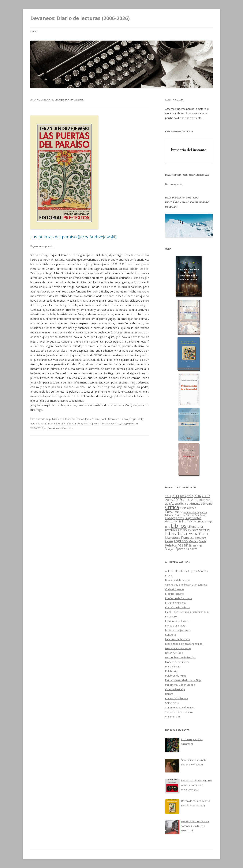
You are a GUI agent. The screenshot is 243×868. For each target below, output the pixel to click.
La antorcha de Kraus (178, 639)
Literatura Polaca (118, 419)
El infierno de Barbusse (179, 598)
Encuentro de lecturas (178, 621)
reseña (184, 545)
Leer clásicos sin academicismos (184, 644)
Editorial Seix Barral (196, 515)
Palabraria (171, 671)
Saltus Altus (172, 703)
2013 (175, 496)
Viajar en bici (172, 717)
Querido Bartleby (175, 689)
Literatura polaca (110, 423)
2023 (208, 500)
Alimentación (198, 504)
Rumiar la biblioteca (176, 698)
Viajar (170, 549)
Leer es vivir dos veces (178, 648)
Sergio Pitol (135, 419)
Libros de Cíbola (174, 653)
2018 (169, 500)
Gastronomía (173, 521)
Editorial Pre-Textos (73, 419)
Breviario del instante (178, 580)
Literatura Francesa (180, 538)
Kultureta (170, 635)
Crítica (172, 507)
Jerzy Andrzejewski (96, 419)
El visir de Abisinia (175, 603)
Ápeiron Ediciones (187, 549)
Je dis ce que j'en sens (178, 630)
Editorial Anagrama (196, 512)
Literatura (195, 527)
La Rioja (208, 522)
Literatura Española (187, 533)
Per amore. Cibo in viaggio (180, 685)
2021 (194, 500)
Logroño (181, 541)
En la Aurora (172, 616)
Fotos (180, 518)
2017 (206, 496)
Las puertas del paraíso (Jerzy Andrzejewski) (73, 237)
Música (193, 541)
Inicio (34, 32)
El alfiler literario (174, 594)
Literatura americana (176, 530)
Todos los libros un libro (179, 712)
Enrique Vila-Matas (176, 626)
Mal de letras (173, 666)
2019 (178, 500)
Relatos (171, 545)
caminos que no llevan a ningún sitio (186, 585)
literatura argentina (199, 530)
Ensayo (170, 518)
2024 (167, 504)
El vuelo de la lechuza (178, 607)
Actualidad (180, 503)
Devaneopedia (174, 184)
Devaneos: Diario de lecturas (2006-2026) (80, 18)
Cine (209, 503)
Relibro (169, 694)
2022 (202, 500)
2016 (197, 496)
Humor (188, 521)
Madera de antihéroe (178, 662)
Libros (179, 526)
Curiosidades (188, 508)
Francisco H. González (61, 428)
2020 (186, 500)
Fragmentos (193, 518)
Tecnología (197, 546)
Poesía (202, 541)
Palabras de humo (176, 676)
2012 (168, 496)
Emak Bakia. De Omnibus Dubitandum (187, 612)
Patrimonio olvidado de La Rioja (183, 680)
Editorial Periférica (175, 515)
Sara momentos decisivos (180, 707)
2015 (190, 496)
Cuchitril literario (174, 589)
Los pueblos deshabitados (181, 657)
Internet (198, 521)
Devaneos (174, 512)
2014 (183, 496)
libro (168, 527)
